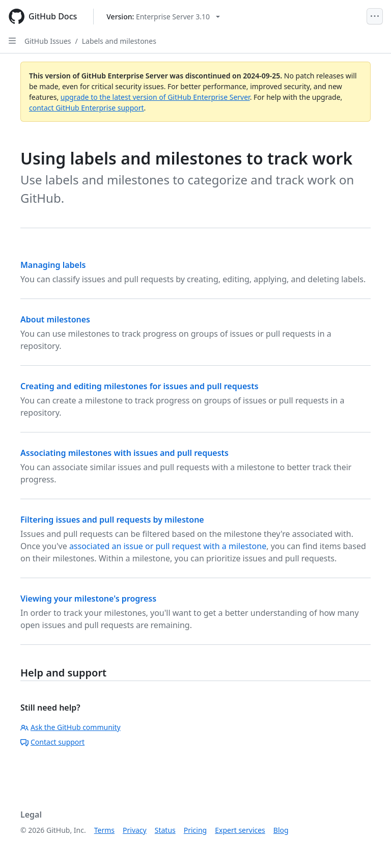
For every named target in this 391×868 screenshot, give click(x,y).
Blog (281, 830)
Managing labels (53, 265)
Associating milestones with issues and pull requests (124, 453)
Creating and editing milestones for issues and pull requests (139, 386)
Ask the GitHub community (71, 727)
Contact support (52, 742)
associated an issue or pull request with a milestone (168, 546)
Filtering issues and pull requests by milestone (112, 520)
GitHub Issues (48, 41)
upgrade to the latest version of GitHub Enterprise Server (155, 97)
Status (165, 830)
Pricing (195, 830)
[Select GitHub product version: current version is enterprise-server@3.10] (163, 17)
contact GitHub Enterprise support (87, 108)
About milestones (55, 319)
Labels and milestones (119, 41)
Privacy (135, 830)
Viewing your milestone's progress (88, 599)
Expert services (240, 830)
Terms (104, 830)
